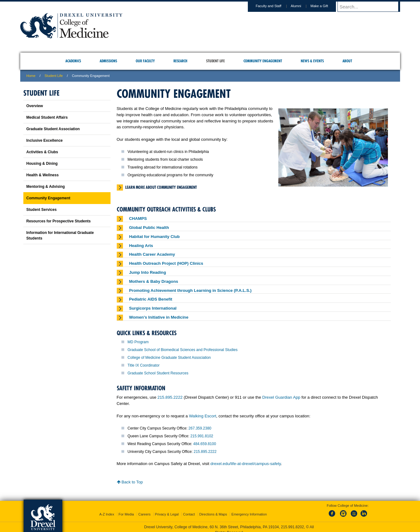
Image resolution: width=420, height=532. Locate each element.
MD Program (138, 342)
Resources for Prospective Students (59, 221)
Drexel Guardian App (281, 397)
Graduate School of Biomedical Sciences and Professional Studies (183, 350)
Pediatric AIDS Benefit (151, 299)
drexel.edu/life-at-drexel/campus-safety (246, 464)
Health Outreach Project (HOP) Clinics (166, 263)
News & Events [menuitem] (312, 61)
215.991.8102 (202, 436)
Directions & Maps (213, 509)
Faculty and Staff (274, 6)
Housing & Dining (42, 164)
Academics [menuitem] (73, 61)
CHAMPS (138, 218)
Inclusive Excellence (45, 140)
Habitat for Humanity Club (155, 237)
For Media (126, 509)
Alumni (302, 6)
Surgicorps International (153, 308)
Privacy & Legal (167, 509)
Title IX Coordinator (144, 365)
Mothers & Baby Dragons (154, 281)
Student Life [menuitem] (215, 61)
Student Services (42, 210)
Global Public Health (149, 228)
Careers (144, 509)
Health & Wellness (43, 175)
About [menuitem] (347, 61)
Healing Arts (141, 246)
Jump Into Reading (148, 272)
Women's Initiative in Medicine (159, 317)
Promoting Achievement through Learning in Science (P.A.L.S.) (190, 290)
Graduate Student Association (53, 129)
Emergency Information (249, 509)
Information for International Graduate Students (60, 235)
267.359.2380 (200, 428)
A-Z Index (107, 509)
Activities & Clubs (42, 152)
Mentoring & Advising (46, 187)
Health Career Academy (152, 254)
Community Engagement (48, 198)
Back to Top (130, 482)
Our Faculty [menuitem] (145, 61)
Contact (189, 509)
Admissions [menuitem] (108, 61)
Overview (35, 106)
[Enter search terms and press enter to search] (372, 7)
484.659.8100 (204, 444)
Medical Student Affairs (47, 117)
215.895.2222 (170, 397)
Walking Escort (203, 416)
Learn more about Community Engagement (161, 187)
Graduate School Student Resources (158, 373)
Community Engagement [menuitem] (263, 61)
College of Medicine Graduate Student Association (169, 358)
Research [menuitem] (180, 61)
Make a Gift (325, 6)
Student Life (54, 76)
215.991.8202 (292, 521)
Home (31, 76)
